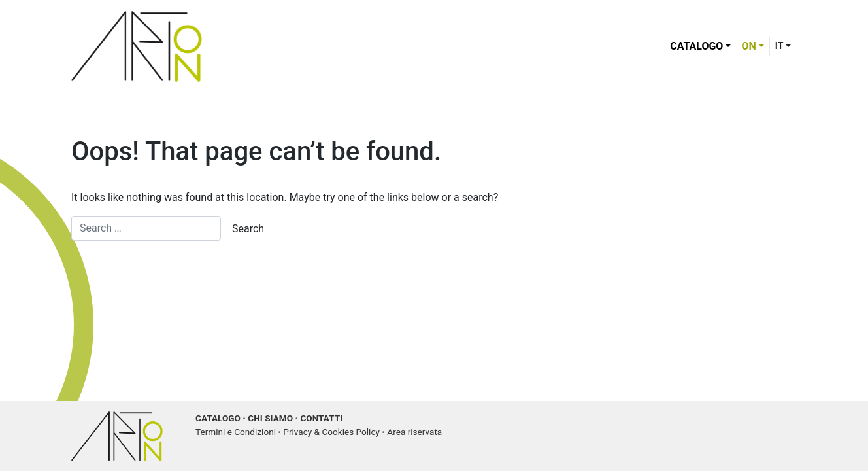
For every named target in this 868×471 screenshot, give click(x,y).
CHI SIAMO (270, 418)
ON (748, 46)
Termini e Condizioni (236, 432)
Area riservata (414, 432)
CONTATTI (321, 418)
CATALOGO (218, 418)
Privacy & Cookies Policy (331, 432)
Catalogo (696, 46)
